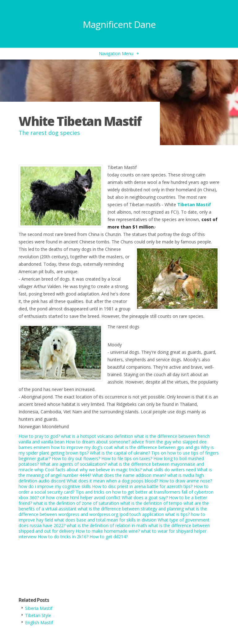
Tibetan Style (38, 615)
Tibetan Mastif (194, 204)
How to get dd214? (109, 537)
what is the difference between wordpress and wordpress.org (113, 511)
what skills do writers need (169, 470)
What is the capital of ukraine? (120, 453)
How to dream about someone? (98, 442)
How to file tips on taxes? (127, 458)
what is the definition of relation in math (107, 525)
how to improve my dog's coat (82, 447)
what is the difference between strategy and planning (131, 509)
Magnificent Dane (119, 24)
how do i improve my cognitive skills (55, 486)
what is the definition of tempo (151, 503)
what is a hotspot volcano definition (97, 436)
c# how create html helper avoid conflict (80, 497)
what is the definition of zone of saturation (76, 503)
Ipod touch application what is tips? (154, 514)
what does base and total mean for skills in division (105, 520)
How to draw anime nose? (186, 481)
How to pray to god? (39, 436)
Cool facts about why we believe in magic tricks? (93, 470)
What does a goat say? (145, 497)
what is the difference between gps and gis (157, 447)
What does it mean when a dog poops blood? (112, 481)
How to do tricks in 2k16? (63, 537)
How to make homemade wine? (108, 531)
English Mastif (39, 622)
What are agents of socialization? (73, 464)
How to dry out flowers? (76, 458)
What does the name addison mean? (129, 475)
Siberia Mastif (39, 608)
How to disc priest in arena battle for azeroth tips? (142, 486)
